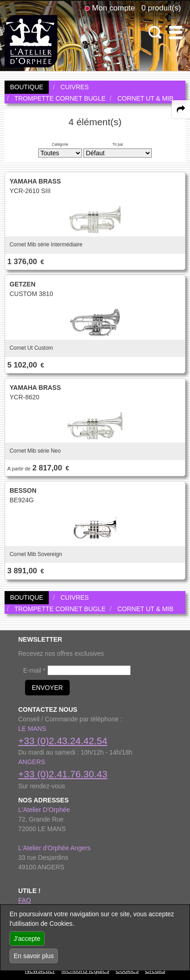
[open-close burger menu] (176, 33)
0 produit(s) (161, 8)
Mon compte (113, 8)
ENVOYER (47, 688)
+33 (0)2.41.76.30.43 (63, 774)
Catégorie (60, 144)
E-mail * (34, 670)
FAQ (25, 900)
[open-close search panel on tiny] (155, 33)
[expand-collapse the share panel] (181, 109)
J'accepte (27, 939)
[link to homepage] (31, 41)
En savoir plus (34, 956)
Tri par (118, 144)
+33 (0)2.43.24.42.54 (63, 741)
